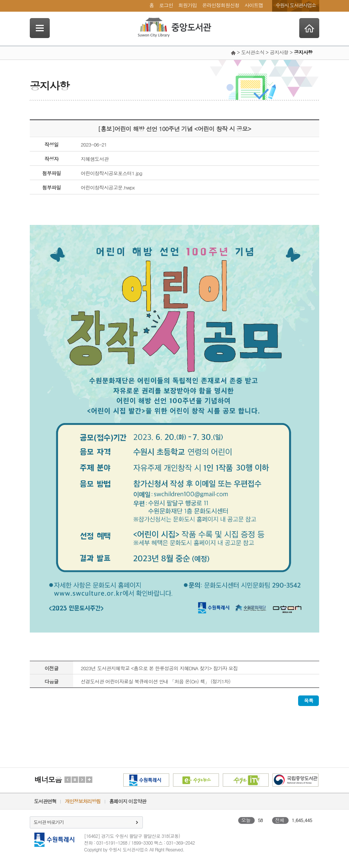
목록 (308, 701)
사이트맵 (254, 5)
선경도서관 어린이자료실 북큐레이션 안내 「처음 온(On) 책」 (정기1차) (155, 681)
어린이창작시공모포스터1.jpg (111, 173)
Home (309, 28)
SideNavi (40, 28)
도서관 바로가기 (49, 822)
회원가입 (188, 5)
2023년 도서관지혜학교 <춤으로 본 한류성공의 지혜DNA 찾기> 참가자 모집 (159, 668)
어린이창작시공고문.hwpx (108, 187)
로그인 (166, 5)
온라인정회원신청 (220, 5)
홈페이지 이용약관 (128, 801)
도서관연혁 (45, 801)
